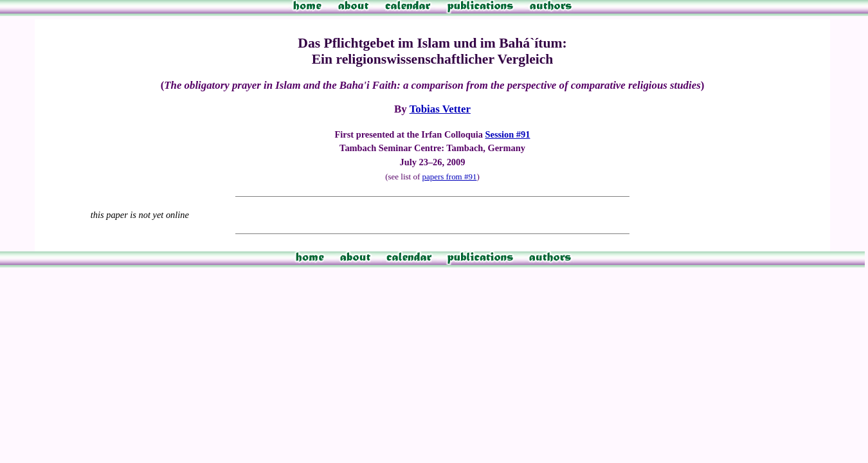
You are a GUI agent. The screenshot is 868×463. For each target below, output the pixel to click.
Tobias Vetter (440, 109)
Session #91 (507, 134)
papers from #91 (449, 177)
